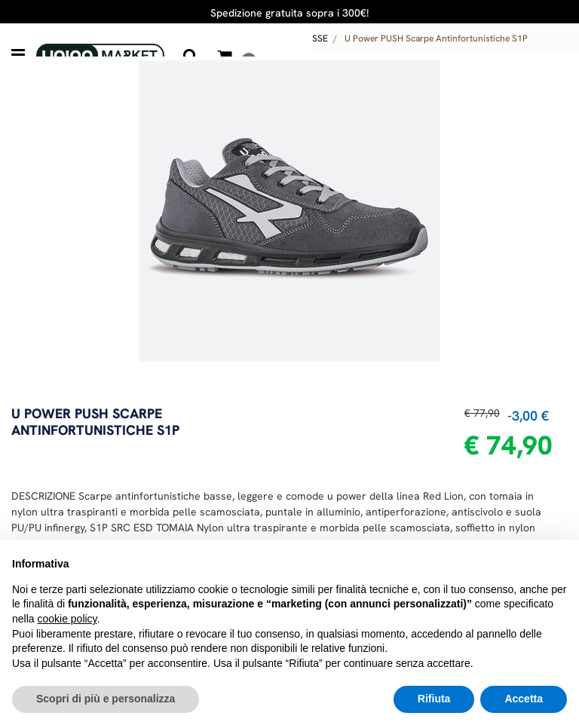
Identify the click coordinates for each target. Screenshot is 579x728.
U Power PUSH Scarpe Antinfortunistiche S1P (436, 38)
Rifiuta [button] (434, 699)
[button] (289, 210)
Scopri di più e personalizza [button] (106, 699)
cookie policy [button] (67, 619)
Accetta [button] (524, 699)
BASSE (314, 38)
